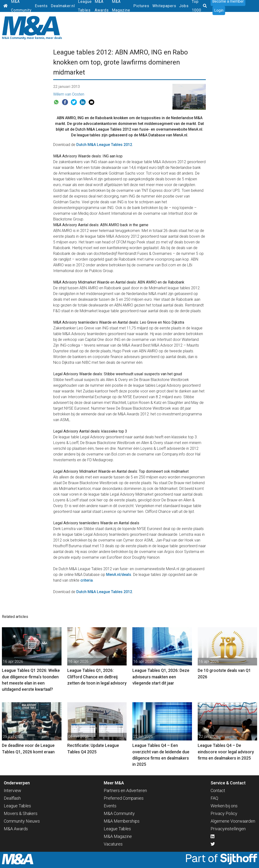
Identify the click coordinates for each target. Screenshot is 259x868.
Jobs (184, 6)
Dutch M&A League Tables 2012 (104, 145)
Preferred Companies (124, 798)
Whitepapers (164, 6)
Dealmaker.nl (63, 6)
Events (41, 6)
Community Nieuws (22, 821)
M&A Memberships (122, 821)
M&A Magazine (118, 836)
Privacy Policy (224, 813)
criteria (87, 580)
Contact (218, 790)
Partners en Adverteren (125, 790)
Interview (13, 790)
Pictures (141, 6)
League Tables (17, 806)
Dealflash (12, 798)
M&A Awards (16, 829)
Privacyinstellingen (228, 829)
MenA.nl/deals (119, 575)
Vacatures (113, 844)
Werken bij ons (224, 806)
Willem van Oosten (69, 94)
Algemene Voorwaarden (233, 821)
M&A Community (119, 813)
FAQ (214, 798)
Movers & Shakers (21, 813)
